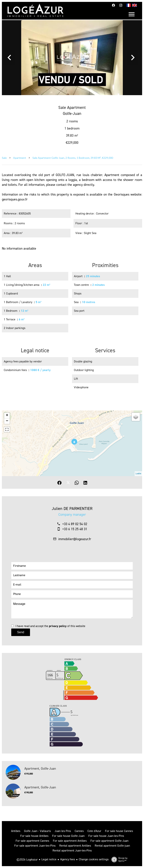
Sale (4, 158)
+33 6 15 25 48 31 (75, 529)
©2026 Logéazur (27, 859)
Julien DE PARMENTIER (72, 509)
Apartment (20, 158)
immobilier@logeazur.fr (75, 539)
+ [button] (7, 416)
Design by (118, 859)
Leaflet (138, 474)
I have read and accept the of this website (50, 626)
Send (21, 632)
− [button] (7, 421)
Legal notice (49, 859)
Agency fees (68, 859)
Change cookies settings (94, 859)
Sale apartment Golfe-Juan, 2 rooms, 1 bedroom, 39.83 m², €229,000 (73, 158)
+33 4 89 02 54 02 (75, 524)
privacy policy (58, 626)
